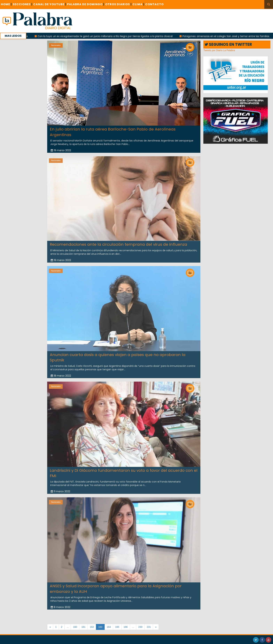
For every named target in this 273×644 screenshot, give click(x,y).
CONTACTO (154, 4)
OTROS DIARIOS (118, 4)
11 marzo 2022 (60, 489)
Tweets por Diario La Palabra (219, 50)
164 (109, 627)
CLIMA (138, 4)
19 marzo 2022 (61, 150)
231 (149, 627)
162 (92, 627)
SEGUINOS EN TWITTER (228, 44)
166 (126, 627)
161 (83, 627)
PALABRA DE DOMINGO (86, 4)
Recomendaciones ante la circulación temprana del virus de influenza (118, 242)
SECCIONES (23, 4)
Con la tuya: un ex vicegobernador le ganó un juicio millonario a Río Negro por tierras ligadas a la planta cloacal (109, 36)
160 (75, 627)
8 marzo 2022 (61, 605)
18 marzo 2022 (61, 374)
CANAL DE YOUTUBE (50, 4)
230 (140, 627)
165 (117, 627)
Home (6, 4)
